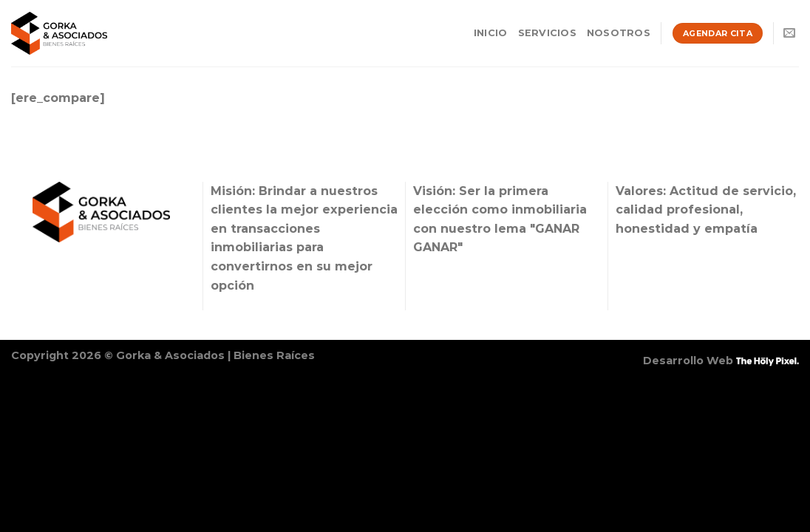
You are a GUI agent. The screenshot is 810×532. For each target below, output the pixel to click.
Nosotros (619, 33)
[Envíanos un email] (789, 33)
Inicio (491, 33)
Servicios (547, 33)
